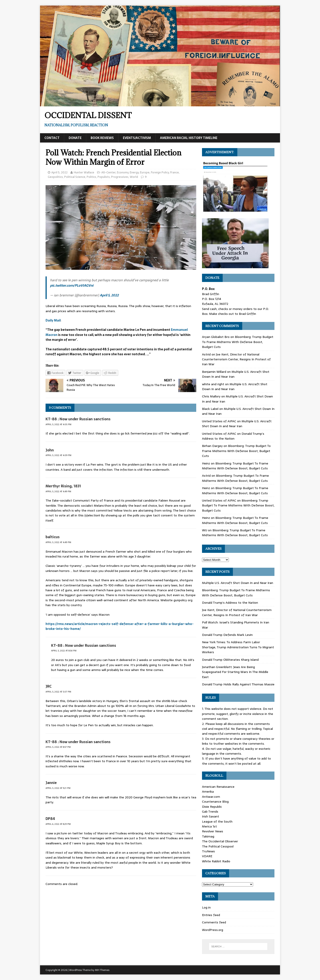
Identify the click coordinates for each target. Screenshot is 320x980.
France (175, 172)
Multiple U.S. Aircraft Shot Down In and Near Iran (237, 424)
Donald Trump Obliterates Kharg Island (230, 660)
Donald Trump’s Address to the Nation (233, 436)
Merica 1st (209, 826)
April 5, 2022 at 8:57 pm (58, 747)
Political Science (75, 177)
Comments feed (214, 922)
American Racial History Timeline (189, 138)
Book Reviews (102, 138)
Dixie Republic (212, 807)
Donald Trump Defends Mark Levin (227, 635)
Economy (123, 172)
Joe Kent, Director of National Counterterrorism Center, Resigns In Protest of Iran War (236, 359)
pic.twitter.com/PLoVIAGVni (72, 285)
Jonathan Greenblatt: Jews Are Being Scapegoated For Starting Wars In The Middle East (235, 672)
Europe (145, 172)
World (134, 177)
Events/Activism (137, 138)
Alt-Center (108, 172)
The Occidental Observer (220, 841)
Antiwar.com (211, 797)
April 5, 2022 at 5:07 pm (58, 692)
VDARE (207, 856)
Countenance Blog (215, 801)
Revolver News (213, 831)
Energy (134, 172)
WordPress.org (213, 930)
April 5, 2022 (59, 172)
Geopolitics (55, 177)
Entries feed (211, 915)
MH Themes (102, 970)
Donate (75, 138)
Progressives (120, 177)
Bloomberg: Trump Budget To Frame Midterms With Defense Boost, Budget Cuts (238, 342)
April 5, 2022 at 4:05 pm (58, 424)
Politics (91, 177)
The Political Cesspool (218, 846)
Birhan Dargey (212, 446)
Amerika (208, 792)
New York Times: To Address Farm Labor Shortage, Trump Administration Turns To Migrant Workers (238, 647)
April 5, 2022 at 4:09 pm (58, 455)
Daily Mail (53, 320)
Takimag (208, 836)
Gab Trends (210, 811)
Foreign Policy (160, 172)
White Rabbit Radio (216, 861)
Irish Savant (211, 816)
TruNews (208, 851)
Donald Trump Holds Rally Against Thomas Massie (238, 684)
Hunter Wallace (84, 172)
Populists (104, 177)
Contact (52, 138)
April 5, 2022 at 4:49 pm (58, 491)
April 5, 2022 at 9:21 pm (58, 788)
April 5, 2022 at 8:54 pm (64, 651)
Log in (206, 907)
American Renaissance (218, 787)
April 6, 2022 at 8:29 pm (58, 824)
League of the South (217, 821)
